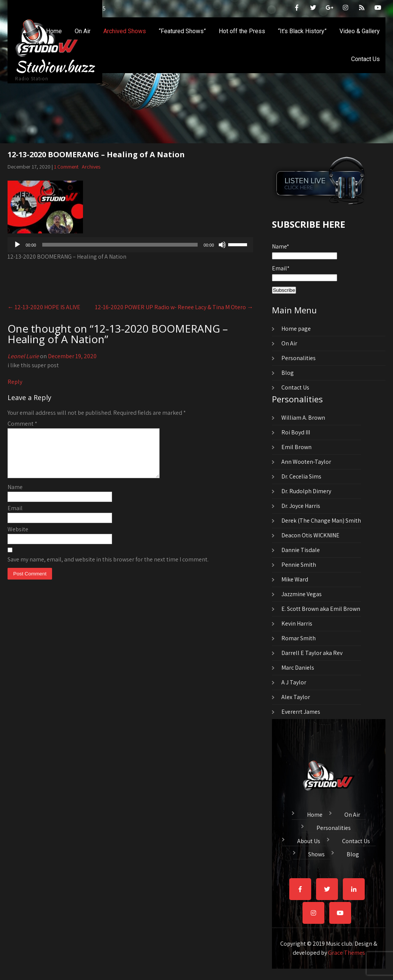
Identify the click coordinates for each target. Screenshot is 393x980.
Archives (91, 167)
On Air (83, 31)
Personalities (299, 358)
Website (18, 538)
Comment (22, 424)
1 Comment (66, 167)
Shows (316, 853)
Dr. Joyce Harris (301, 506)
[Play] (17, 245)
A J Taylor (294, 682)
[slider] (120, 245)
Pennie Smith (299, 565)
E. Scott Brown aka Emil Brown (321, 609)
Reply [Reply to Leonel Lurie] (15, 382)
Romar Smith (299, 638)
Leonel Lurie (23, 356)
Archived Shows (125, 31)
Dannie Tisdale (301, 550)
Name (15, 496)
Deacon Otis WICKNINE (310, 535)
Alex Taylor (296, 697)
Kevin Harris (297, 623)
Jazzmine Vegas (302, 594)
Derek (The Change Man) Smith (321, 521)
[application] (130, 245)
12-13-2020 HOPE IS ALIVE (44, 307)
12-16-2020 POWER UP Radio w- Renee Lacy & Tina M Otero (174, 307)
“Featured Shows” (182, 31)
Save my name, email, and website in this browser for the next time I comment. (108, 568)
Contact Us (365, 59)
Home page (296, 329)
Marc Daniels (298, 668)
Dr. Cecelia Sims (301, 476)
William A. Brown (303, 418)
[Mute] (222, 245)
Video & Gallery (360, 31)
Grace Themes (347, 953)
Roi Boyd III (296, 432)
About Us (309, 840)
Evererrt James (301, 712)
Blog (288, 373)
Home (54, 31)
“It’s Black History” (302, 31)
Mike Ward (295, 579)
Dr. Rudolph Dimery (306, 491)
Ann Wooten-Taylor (306, 462)
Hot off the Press (242, 31)
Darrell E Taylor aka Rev (312, 653)
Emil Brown (296, 447)
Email (15, 517)
